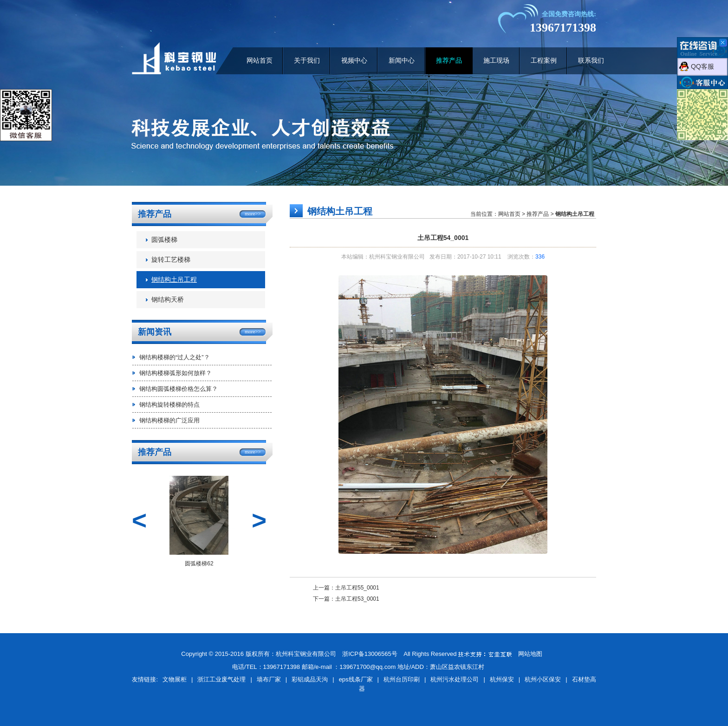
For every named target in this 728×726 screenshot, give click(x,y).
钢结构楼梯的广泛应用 (169, 420)
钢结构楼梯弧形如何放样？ (175, 373)
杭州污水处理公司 (455, 679)
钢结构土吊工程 (174, 280)
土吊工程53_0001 (357, 599)
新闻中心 (402, 61)
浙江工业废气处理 (221, 679)
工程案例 (544, 61)
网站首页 (260, 61)
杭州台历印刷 (402, 679)
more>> (253, 214)
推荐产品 (449, 61)
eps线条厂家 (356, 679)
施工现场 (496, 61)
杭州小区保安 (543, 679)
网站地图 (530, 654)
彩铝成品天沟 (310, 679)
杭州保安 (502, 679)
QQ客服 (702, 66)
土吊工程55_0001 (357, 588)
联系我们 (591, 61)
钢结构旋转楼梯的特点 (169, 405)
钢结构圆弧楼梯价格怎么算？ (179, 389)
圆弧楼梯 (164, 240)
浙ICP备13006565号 (370, 654)
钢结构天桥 (168, 300)
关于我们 (307, 61)
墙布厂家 (269, 679)
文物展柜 (175, 679)
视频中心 (354, 61)
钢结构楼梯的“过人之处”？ (175, 357)
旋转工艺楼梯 (171, 260)
